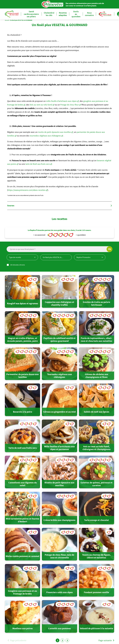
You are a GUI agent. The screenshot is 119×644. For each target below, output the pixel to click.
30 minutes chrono (18, 265)
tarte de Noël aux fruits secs (38, 164)
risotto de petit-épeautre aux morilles (54, 132)
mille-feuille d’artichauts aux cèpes (61, 101)
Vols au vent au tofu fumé (41, 105)
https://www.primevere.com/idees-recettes (27, 190)
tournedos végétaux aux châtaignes (45, 136)
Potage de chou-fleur (70, 105)
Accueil (7, 20)
